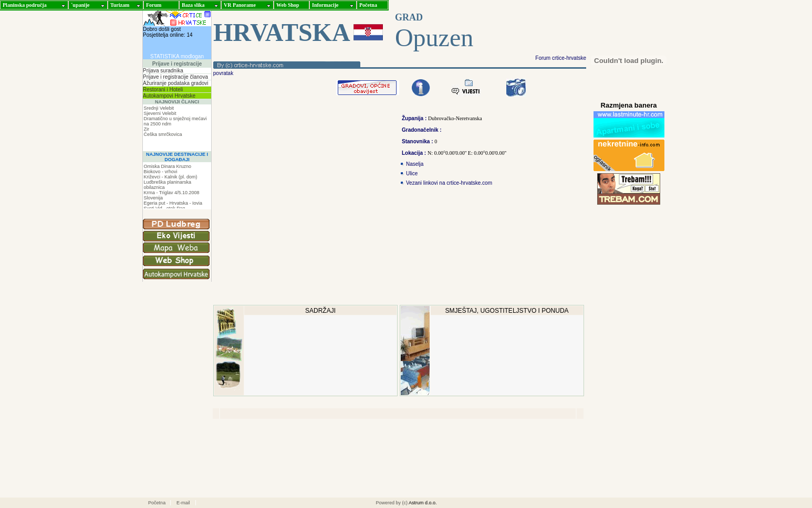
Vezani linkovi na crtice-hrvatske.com (449, 183)
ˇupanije (80, 5)
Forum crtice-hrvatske (561, 58)
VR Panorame (240, 5)
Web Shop (288, 5)
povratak (222, 73)
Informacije (325, 5)
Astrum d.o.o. (423, 503)
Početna (368, 5)
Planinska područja (25, 5)
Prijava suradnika (163, 71)
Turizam (120, 5)
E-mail (183, 503)
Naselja (415, 164)
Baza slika (193, 5)
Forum (154, 5)
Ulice (412, 173)
